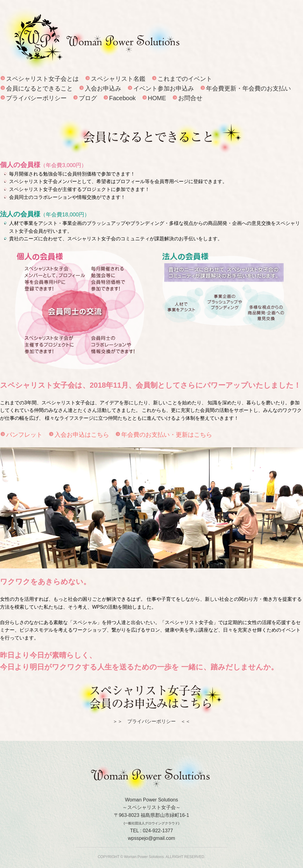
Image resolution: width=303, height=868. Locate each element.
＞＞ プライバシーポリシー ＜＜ (151, 721)
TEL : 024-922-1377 (151, 831)
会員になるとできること (39, 88)
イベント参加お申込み (164, 88)
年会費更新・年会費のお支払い (248, 88)
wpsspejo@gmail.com (151, 838)
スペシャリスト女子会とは (42, 79)
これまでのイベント (185, 79)
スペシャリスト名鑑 (118, 79)
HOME (157, 98)
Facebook (122, 98)
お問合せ (190, 98)
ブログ (88, 98)
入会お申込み (103, 88)
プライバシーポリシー (36, 98)
